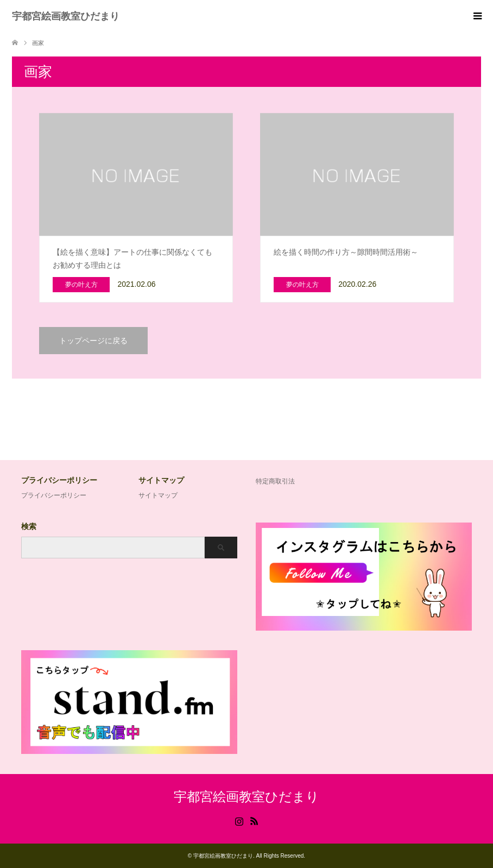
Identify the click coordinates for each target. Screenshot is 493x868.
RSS (254, 820)
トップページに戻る (93, 341)
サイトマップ (158, 495)
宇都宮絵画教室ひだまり (66, 16)
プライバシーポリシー (54, 495)
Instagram (239, 820)
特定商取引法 (275, 481)
